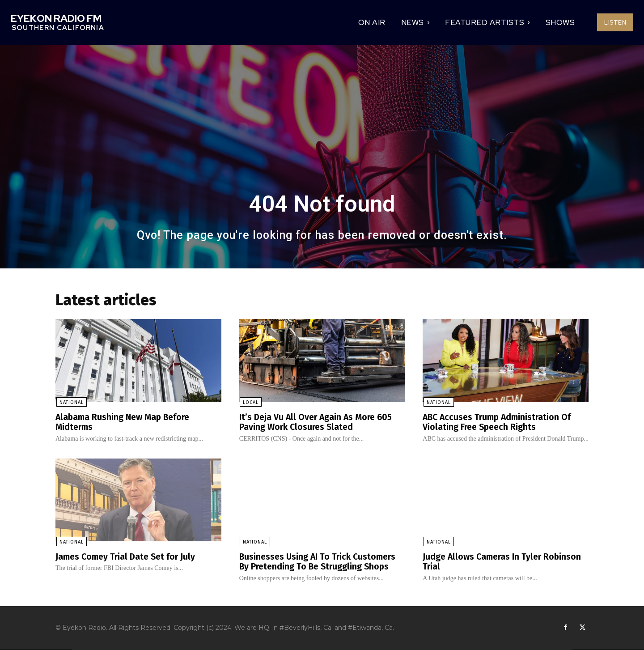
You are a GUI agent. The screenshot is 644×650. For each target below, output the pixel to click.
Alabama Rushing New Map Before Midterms (125, 422)
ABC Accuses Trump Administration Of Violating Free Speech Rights (500, 422)
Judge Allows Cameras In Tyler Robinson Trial (504, 561)
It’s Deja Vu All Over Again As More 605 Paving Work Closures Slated (318, 422)
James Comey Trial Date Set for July (128, 557)
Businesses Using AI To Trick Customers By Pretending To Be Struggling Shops (320, 561)
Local (250, 403)
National (71, 403)
